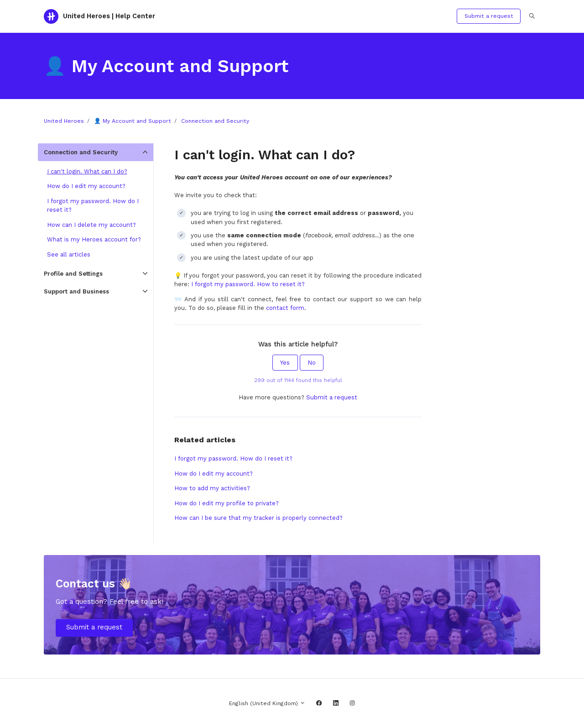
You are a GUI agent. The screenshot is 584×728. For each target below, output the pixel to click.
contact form (285, 308)
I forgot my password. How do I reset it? (233, 458)
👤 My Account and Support (133, 121)
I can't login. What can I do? (87, 171)
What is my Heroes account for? (94, 239)
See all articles (69, 254)
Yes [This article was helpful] (285, 363)
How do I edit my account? (214, 474)
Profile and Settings (73, 274)
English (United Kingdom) (267, 703)
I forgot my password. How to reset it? (248, 284)
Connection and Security (215, 121)
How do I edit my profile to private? (227, 503)
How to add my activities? (212, 488)
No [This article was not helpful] (312, 363)
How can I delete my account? (91, 225)
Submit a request (489, 16)
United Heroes (64, 121)
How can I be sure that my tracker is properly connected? (258, 518)
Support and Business (76, 291)
